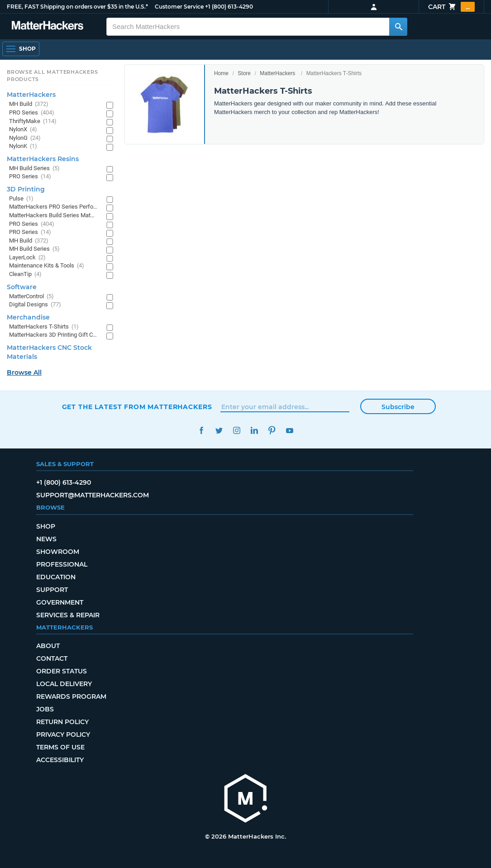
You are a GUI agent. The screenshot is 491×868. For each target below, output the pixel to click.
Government (60, 602)
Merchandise (28, 317)
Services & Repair (68, 615)
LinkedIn (255, 431)
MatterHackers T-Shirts (44, 327)
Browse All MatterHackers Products (52, 76)
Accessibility (60, 760)
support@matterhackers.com (93, 495)
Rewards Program (71, 696)
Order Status (62, 671)
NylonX (23, 130)
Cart (451, 7)
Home (221, 73)
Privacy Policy (63, 734)
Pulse (21, 199)
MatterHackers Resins (43, 159)
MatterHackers (277, 73)
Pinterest (272, 431)
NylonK (23, 146)
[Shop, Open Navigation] (21, 49)
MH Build (29, 104)
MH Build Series (34, 169)
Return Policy (62, 722)
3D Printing (26, 189)
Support (52, 590)
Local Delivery (64, 684)
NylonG (25, 138)
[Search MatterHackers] (398, 27)
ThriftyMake (33, 122)
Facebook (202, 431)
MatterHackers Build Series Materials (53, 216)
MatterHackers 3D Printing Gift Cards (53, 335)
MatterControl (31, 297)
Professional (62, 564)
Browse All (24, 372)
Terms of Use (60, 747)
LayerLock (27, 258)
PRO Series (32, 113)
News (46, 539)
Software (22, 287)
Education (56, 577)
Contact (52, 658)
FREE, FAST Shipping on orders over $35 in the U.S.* (77, 7)
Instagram (237, 431)
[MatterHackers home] (246, 799)
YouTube (290, 431)
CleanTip (25, 274)
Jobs (45, 709)
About (48, 646)
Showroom (58, 552)
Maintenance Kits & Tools (47, 266)
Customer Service (179, 7)
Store (244, 73)
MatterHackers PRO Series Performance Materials (53, 207)
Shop (46, 526)
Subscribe (398, 407)
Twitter (219, 431)
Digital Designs (35, 305)
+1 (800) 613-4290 (229, 7)
